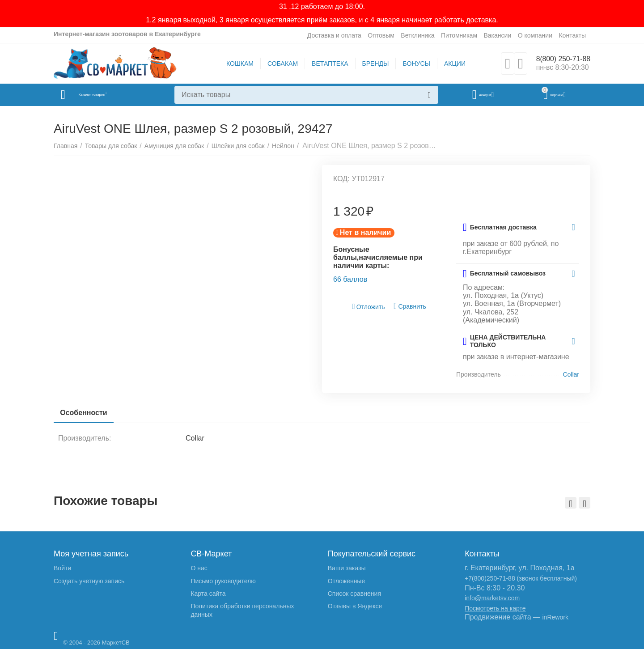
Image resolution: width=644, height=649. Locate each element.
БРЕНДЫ (372, 64)
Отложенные (346, 581)
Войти (62, 568)
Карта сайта (208, 594)
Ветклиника (417, 35)
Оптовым (381, 35)
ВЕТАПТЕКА (326, 64)
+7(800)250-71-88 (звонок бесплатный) (521, 578)
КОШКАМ (236, 64)
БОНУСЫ (413, 64)
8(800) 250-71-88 (559, 59)
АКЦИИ (451, 64)
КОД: (341, 179)
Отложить (369, 307)
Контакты (572, 35)
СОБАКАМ (279, 64)
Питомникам (459, 35)
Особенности (86, 413)
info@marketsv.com (492, 598)
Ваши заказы (347, 568)
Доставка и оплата (334, 35)
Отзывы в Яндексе (355, 606)
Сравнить (410, 306)
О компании (535, 35)
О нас (199, 568)
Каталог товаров (107, 95)
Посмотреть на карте (495, 608)
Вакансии (497, 35)
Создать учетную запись (89, 581)
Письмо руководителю (223, 581)
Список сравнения (354, 594)
